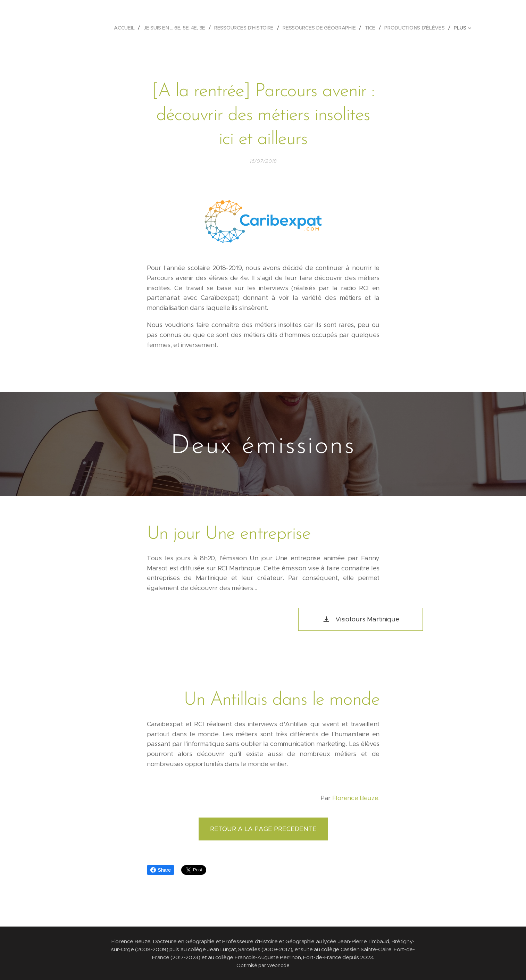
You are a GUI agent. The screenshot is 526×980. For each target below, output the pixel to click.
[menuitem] (126, 28)
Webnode (278, 965)
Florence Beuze (355, 798)
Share (161, 870)
